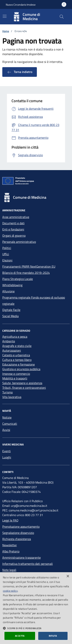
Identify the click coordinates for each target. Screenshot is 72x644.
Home (6, 31)
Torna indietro (20, 72)
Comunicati (10, 424)
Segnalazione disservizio (18, 533)
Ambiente (9, 341)
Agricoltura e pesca (15, 337)
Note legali (9, 570)
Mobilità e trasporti (15, 378)
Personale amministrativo (19, 242)
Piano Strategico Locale (18, 279)
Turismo (7, 392)
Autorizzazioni (12, 350)
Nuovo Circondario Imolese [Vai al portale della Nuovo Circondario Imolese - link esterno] (21, 5)
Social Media (10, 316)
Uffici (6, 254)
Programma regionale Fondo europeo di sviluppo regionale (34, 301)
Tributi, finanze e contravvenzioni (24, 388)
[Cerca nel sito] (62, 17)
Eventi (7, 451)
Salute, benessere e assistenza (22, 383)
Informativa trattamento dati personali (28, 564)
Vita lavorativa (12, 397)
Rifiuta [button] (53, 636)
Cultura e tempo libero (17, 360)
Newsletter (10, 545)
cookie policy (10, 591)
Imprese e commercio (16, 374)
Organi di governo (14, 236)
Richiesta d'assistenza (17, 539)
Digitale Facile (11, 310)
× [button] (68, 576)
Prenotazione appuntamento (21, 527)
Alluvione (8, 291)
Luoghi (7, 457)
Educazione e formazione (19, 364)
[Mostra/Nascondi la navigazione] (5, 16)
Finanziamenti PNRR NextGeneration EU (29, 266)
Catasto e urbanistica (16, 355)
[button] (36, 628)
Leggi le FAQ (10, 520)
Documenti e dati (13, 223)
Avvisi (6, 430)
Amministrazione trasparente (22, 558)
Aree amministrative (16, 217)
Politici (7, 248)
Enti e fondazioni (13, 229)
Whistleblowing (12, 285)
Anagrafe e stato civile (17, 346)
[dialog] (36, 608)
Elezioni (7, 260)
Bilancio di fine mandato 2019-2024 (26, 273)
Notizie (7, 417)
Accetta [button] (20, 636)
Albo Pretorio (11, 551)
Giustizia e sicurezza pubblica (21, 369)
